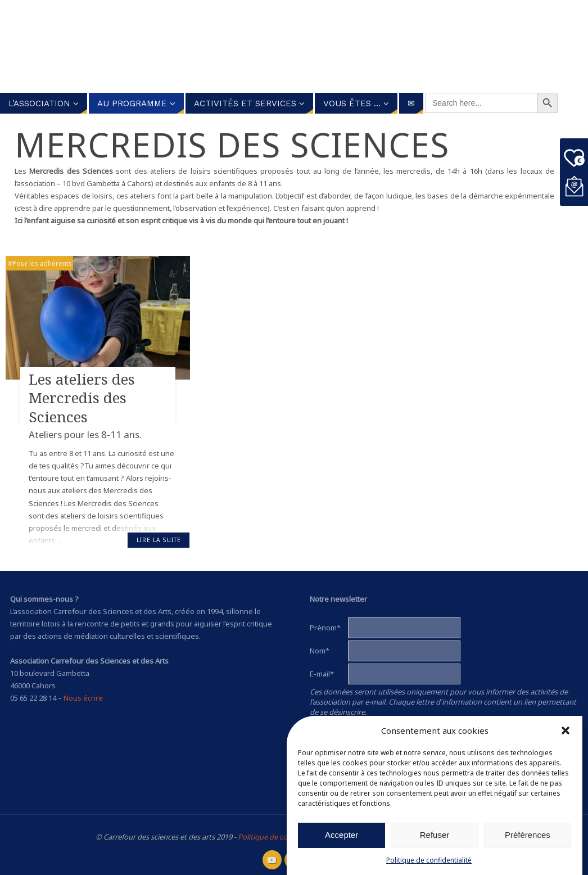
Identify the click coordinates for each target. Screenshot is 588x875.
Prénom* (325, 628)
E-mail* (322, 674)
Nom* (320, 651)
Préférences (528, 835)
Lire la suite (159, 540)
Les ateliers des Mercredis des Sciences (82, 398)
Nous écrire (83, 698)
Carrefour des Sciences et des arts (281, 47)
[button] (566, 730)
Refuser (435, 835)
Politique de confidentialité (429, 860)
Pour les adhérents (42, 263)
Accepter (342, 835)
